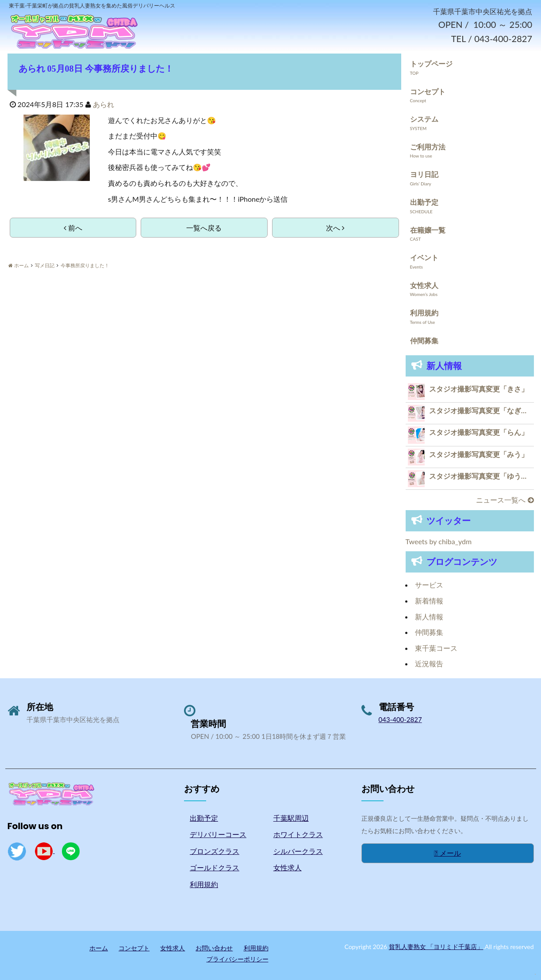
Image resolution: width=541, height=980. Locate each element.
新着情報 (429, 601)
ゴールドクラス (215, 868)
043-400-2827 (400, 720)
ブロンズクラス (215, 851)
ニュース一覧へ (505, 500)
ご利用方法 (428, 147)
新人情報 (429, 617)
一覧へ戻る (204, 228)
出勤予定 (424, 202)
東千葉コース (436, 648)
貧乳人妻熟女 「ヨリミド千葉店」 (436, 947)
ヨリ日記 (424, 175)
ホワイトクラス (298, 835)
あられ (104, 105)
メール (447, 853)
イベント (424, 258)
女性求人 (424, 286)
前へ (73, 228)
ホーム (99, 948)
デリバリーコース (218, 835)
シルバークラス (298, 851)
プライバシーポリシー (238, 959)
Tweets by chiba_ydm (439, 542)
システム (424, 119)
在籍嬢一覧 (428, 230)
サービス (429, 585)
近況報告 (429, 664)
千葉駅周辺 (291, 818)
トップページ (431, 64)
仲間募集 (424, 341)
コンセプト (428, 91)
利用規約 (424, 313)
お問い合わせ (214, 948)
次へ (335, 228)
